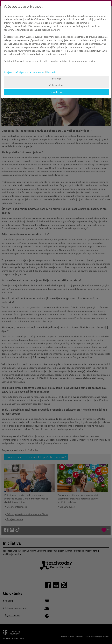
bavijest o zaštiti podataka (17, 72)
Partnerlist (52, 72)
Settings (56, 79)
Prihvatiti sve (56, 92)
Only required (56, 85)
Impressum (39, 72)
